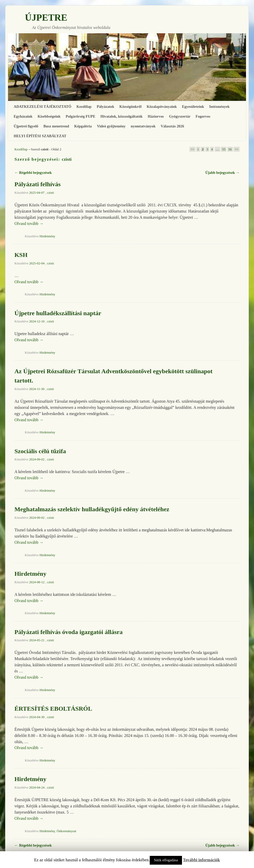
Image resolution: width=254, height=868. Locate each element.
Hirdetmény (47, 236)
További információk (201, 860)
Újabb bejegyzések (223, 173)
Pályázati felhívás (38, 184)
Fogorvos (203, 116)
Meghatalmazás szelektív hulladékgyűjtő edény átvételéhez (92, 509)
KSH (21, 255)
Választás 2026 (172, 126)
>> (237, 149)
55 (224, 149)
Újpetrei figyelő (26, 126)
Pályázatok (106, 107)
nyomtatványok (143, 126)
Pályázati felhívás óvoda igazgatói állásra (69, 632)
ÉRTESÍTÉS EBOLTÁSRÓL (53, 709)
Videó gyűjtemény (111, 126)
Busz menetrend (56, 126)
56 (230, 149)
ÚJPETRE (46, 18)
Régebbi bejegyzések (33, 173)
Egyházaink (23, 116)
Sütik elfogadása (166, 860)
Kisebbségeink (49, 116)
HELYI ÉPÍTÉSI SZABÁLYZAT (40, 136)
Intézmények (219, 107)
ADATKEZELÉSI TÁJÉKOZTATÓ (42, 107)
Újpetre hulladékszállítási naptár (58, 313)
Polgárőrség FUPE (81, 116)
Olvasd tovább (29, 224)
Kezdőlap (84, 107)
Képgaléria (83, 126)
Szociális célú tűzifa (40, 451)
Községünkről (131, 107)
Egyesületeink (193, 107)
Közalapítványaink (162, 107)
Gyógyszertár (180, 116)
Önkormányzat (66, 831)
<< (192, 149)
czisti (67, 159)
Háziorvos (156, 116)
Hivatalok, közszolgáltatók (121, 116)
